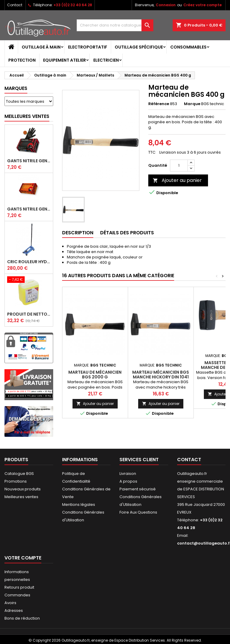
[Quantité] (179, 166)
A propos (128, 481)
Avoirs (10, 603)
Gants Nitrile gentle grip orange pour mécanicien (29, 209)
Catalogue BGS (19, 474)
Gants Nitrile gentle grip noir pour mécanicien (29, 161)
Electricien (106, 60)
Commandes (17, 595)
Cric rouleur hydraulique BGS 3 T (29, 262)
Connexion (166, 5)
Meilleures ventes (21, 497)
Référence (159, 104)
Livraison (128, 474)
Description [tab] (78, 233)
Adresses (14, 611)
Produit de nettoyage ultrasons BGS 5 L (29, 314)
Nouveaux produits (23, 489)
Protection (22, 60)
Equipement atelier (64, 60)
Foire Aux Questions (138, 512)
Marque (192, 104)
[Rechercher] (115, 25)
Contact (15, 5)
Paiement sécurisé (138, 489)
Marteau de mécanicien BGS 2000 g (95, 375)
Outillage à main (41, 47)
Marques (16, 88)
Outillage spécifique (139, 47)
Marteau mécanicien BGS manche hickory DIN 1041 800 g (161, 377)
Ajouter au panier (177, 180)
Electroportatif (88, 47)
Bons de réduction (22, 618)
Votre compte (23, 558)
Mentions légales (79, 505)
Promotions (16, 481)
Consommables (188, 47)
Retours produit (19, 587)
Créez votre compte (203, 5)
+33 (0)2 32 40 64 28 (73, 5)
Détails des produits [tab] (127, 233)
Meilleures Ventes (27, 116)
